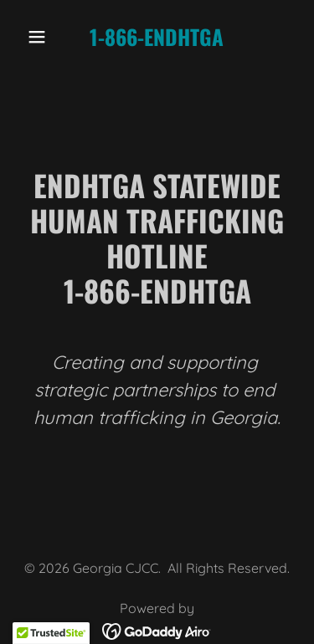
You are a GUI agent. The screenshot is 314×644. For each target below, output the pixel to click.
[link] (157, 41)
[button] (41, 37)
